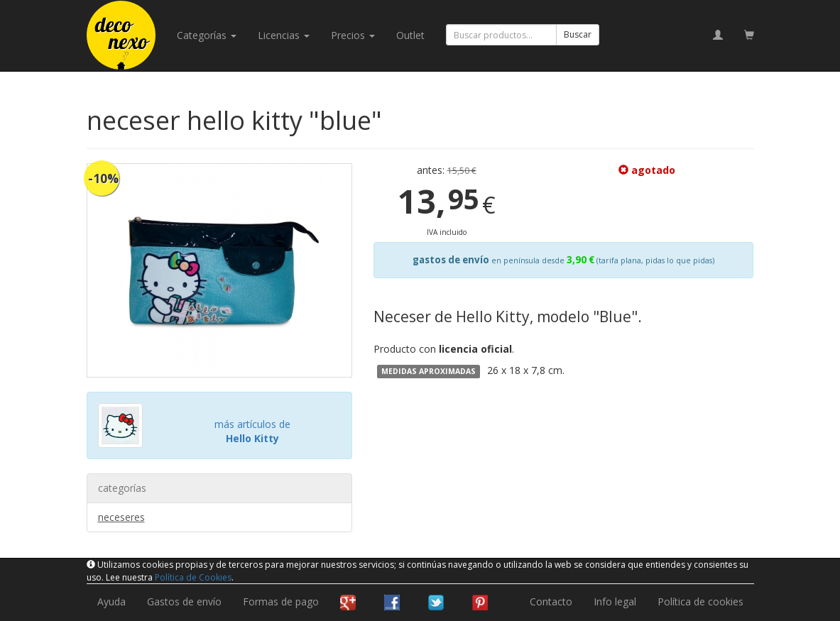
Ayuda (111, 601)
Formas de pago (281, 601)
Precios (353, 35)
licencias (284, 35)
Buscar (578, 34)
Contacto (551, 601)
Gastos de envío (184, 601)
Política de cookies (700, 601)
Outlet (410, 35)
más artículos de (252, 431)
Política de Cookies (193, 577)
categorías (207, 35)
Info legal (615, 601)
